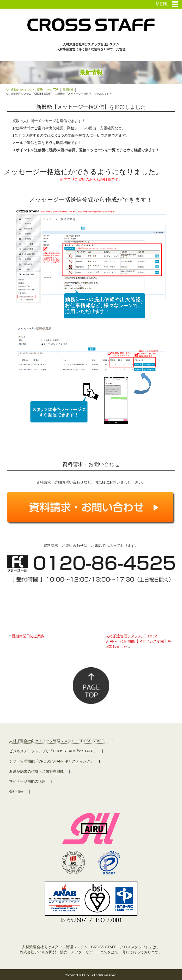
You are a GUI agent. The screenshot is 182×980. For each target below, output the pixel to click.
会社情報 (16, 791)
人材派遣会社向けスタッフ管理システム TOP (32, 90)
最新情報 (68, 90)
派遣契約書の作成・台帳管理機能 (37, 771)
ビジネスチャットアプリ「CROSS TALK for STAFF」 (53, 751)
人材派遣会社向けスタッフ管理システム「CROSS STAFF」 (58, 741)
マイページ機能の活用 (27, 781)
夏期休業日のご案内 (28, 636)
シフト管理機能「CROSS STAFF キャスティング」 (51, 761)
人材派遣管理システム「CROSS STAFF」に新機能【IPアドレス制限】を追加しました (138, 641)
